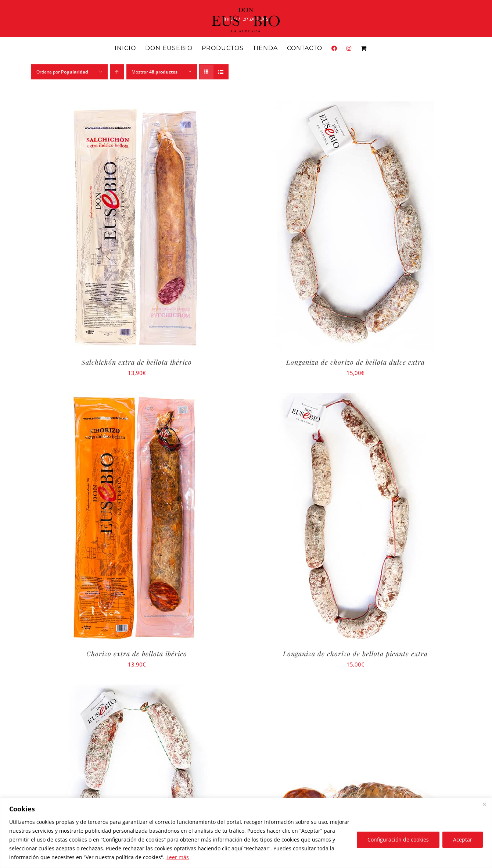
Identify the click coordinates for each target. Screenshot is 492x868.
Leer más (178, 857)
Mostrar (155, 72)
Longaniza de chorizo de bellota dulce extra (355, 362)
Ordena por (62, 72)
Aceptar (463, 840)
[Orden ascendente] (117, 72)
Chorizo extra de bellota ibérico (137, 654)
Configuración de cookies (398, 840)
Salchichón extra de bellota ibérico (137, 362)
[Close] (484, 804)
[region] (246, 833)
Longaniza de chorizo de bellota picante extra (355, 654)
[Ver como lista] (221, 72)
